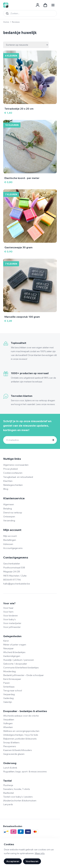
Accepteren (13, 861)
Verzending (9, 521)
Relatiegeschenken (13, 485)
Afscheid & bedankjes (14, 652)
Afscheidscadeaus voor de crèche (21, 716)
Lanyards (8, 804)
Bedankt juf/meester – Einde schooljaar (23, 675)
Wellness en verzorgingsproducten (21, 731)
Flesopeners (10, 746)
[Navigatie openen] (53, 5)
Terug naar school (13, 691)
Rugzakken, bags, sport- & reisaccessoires (25, 772)
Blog (6, 489)
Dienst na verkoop (13, 513)
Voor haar (8, 608)
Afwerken (8, 727)
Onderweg (10, 763)
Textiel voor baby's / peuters (18, 797)
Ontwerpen (9, 517)
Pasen (6, 683)
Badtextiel (8, 793)
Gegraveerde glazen (14, 754)
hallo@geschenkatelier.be (17, 584)
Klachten (8, 481)
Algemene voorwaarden (16, 465)
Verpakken (9, 720)
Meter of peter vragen (15, 645)
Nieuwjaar (8, 648)
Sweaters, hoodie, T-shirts (17, 789)
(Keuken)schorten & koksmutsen (20, 801)
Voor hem (8, 612)
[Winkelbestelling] (26, 45)
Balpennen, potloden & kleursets (20, 739)
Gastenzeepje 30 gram (18, 247)
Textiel (7, 781)
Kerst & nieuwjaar (12, 679)
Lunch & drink (10, 768)
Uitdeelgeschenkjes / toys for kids (21, 735)
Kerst (6, 641)
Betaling (8, 509)
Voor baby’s (9, 619)
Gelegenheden (12, 636)
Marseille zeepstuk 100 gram (22, 317)
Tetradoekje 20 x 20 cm (19, 109)
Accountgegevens (13, 548)
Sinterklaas (9, 687)
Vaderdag (8, 698)
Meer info (40, 853)
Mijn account (10, 536)
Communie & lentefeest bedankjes (21, 668)
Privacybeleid (10, 469)
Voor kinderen (10, 616)
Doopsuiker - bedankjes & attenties (25, 711)
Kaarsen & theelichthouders (18, 750)
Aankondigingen (12, 656)
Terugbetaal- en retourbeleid (18, 477)
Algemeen (9, 504)
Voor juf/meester (12, 627)
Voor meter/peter (12, 623)
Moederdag (9, 671)
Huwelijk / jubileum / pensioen (19, 660)
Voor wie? (9, 603)
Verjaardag (9, 694)
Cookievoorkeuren (13, 473)
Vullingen (8, 723)
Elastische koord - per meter (22, 178)
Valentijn (8, 702)
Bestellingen (10, 540)
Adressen (8, 544)
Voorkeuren (32, 861)
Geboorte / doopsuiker (15, 664)
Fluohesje (8, 785)
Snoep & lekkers (11, 742)
